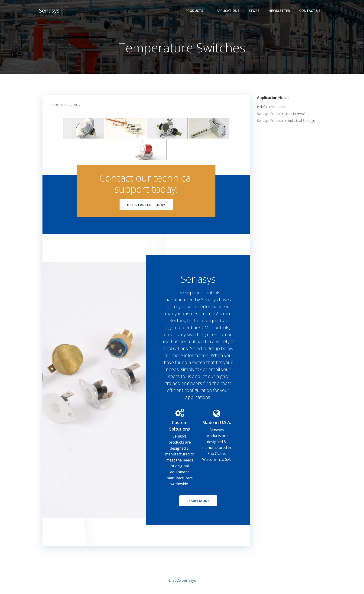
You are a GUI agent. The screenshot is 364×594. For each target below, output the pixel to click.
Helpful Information (272, 107)
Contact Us (310, 11)
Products (197, 11)
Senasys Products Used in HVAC (281, 114)
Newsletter (279, 11)
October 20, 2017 (67, 105)
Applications (228, 11)
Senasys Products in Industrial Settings (286, 121)
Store (254, 11)
